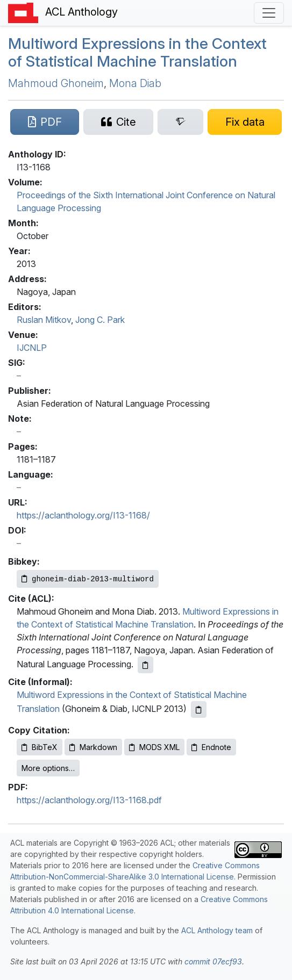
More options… (48, 768)
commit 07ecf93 (213, 961)
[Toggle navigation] (269, 13)
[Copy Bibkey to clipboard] (88, 579)
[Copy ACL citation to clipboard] (145, 665)
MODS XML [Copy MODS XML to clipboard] (154, 747)
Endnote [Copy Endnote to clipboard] (211, 747)
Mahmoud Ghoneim (56, 83)
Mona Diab (135, 83)
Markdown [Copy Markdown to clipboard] (93, 747)
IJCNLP (32, 348)
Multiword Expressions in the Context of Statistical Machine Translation (137, 53)
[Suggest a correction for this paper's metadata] (245, 122)
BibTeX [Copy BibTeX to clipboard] (40, 747)
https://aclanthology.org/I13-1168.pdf (89, 800)
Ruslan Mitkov (44, 320)
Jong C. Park (100, 320)
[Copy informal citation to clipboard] (199, 709)
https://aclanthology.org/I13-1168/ (83, 515)
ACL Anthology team (217, 930)
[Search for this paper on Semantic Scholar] (180, 122)
